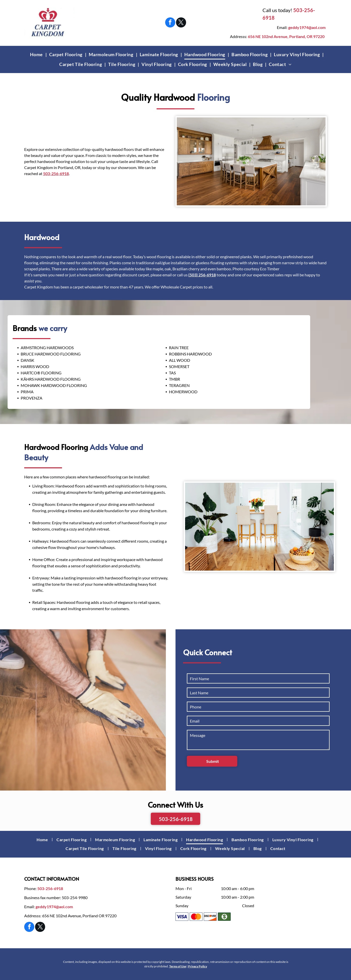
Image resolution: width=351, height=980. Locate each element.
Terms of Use (178, 966)
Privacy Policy (198, 966)
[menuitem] (37, 55)
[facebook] (170, 23)
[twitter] (181, 23)
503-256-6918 (56, 178)
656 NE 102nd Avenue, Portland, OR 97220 (286, 36)
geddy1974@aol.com (307, 27)
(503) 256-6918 (202, 275)
